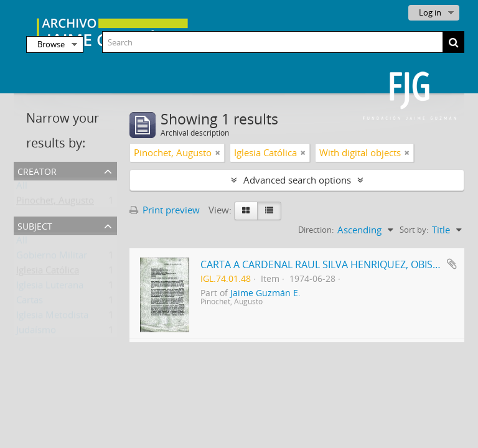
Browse (51, 44)
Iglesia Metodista (52, 317)
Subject (35, 225)
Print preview (165, 210)
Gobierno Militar (52, 258)
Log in (430, 12)
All (22, 188)
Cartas (30, 302)
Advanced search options (297, 180)
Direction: (316, 230)
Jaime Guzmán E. (265, 293)
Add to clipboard (452, 264)
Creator (37, 170)
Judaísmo (36, 332)
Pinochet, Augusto (55, 203)
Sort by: (414, 230)
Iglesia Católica (48, 273)
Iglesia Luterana (50, 287)
